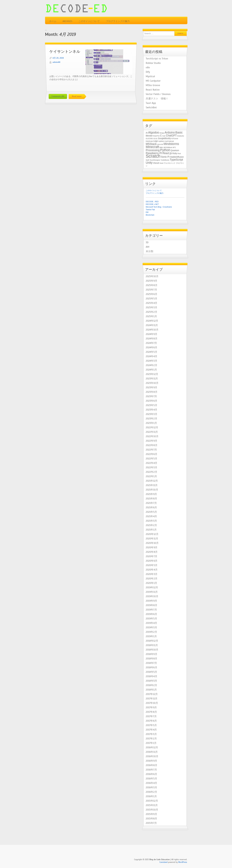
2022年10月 (152, 436)
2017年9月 (151, 708)
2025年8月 (152, 285)
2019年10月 (152, 596)
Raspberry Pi (154, 153)
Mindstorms (171, 144)
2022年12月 (152, 428)
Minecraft (152, 147)
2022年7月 (151, 450)
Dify (148, 72)
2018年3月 (151, 681)
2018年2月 (151, 685)
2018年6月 (152, 668)
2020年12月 (152, 534)
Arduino (170, 132)
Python (165, 150)
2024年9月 (152, 334)
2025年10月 (152, 276)
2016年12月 (152, 748)
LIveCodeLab (169, 141)
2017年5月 (151, 725)
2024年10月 (152, 330)
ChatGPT (171, 136)
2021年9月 (151, 494)
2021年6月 (151, 508)
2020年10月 (152, 543)
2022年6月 (152, 454)
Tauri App (151, 103)
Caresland (164, 862)
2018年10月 (152, 650)
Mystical (150, 76)
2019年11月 (152, 592)
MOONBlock (168, 147)
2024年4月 (152, 356)
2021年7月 (151, 503)
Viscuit (156, 163)
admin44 (56, 62)
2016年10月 (152, 756)
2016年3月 (151, 788)
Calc (164, 136)
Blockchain (150, 215)
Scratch (153, 156)
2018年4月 (152, 676)
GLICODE (149, 139)
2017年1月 (151, 743)
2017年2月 (151, 739)
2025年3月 (152, 308)
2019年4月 (151, 623)
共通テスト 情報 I (157, 99)
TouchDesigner (155, 160)
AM (148, 247)
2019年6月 (151, 614)
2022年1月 (151, 476)
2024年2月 (152, 365)
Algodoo (154, 132)
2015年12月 (152, 801)
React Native (153, 90)
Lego (156, 141)
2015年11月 (152, 805)
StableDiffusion (177, 157)
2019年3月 (151, 628)
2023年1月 (151, 423)
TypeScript (176, 160)
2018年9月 (152, 654)
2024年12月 (152, 321)
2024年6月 (152, 348)
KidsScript (149, 141)
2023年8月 (152, 392)
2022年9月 (152, 441)
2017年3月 (151, 734)
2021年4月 (151, 516)
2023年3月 (152, 414)
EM (147, 212)
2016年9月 (151, 761)
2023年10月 (152, 383)
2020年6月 (152, 561)
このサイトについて (89, 21)
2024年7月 (151, 343)
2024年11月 (152, 325)
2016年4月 (151, 783)
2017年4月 (151, 730)
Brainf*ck (156, 136)
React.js (167, 153)
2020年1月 (151, 583)
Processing (153, 150)
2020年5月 (152, 565)
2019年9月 (151, 601)
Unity (149, 163)
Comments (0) (58, 96)
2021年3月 (151, 521)
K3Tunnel (175, 139)
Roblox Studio (153, 63)
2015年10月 (152, 810)
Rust (179, 153)
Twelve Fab (150, 210)
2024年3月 (152, 361)
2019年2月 (151, 632)
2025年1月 (151, 316)
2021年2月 (151, 525)
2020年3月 (152, 574)
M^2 (174, 147)
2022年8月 (152, 445)
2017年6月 (151, 721)
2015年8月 (151, 819)
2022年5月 (152, 459)
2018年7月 (151, 663)
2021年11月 (152, 485)
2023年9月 (152, 388)
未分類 (150, 251)
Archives (67, 21)
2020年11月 (152, 539)
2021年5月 (151, 512)
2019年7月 (151, 610)
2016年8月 (152, 765)
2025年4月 (152, 303)
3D (147, 243)
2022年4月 (152, 463)
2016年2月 (151, 792)
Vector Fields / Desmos (158, 94)
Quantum (175, 150)
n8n (148, 68)
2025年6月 (152, 294)
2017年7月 (151, 716)
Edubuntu (181, 136)
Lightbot (161, 141)
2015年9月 (151, 814)
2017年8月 (151, 712)
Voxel (161, 163)
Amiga (162, 133)
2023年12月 (152, 374)
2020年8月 (152, 552)
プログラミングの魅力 (118, 21)
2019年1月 (151, 636)
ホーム (53, 21)
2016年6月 (151, 774)
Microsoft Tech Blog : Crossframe (159, 207)
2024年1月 (151, 370)
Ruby (175, 153)
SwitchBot (151, 108)
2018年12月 (152, 641)
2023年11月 (152, 379)
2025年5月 (152, 299)
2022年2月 (152, 472)
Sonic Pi (165, 157)
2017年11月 (152, 699)
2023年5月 (152, 405)
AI (147, 133)
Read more (77, 96)
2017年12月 (152, 694)
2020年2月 (152, 579)
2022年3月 (152, 468)
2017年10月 (152, 703)
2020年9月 (152, 548)
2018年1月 (151, 690)
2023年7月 (151, 396)
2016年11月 (152, 752)
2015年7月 (151, 823)
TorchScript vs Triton (157, 59)
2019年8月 (152, 605)
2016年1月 (151, 796)
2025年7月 (151, 290)
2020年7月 (152, 556)
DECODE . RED (152, 202)
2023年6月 (152, 401)
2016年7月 (151, 770)
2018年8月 (152, 659)
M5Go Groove (153, 85)
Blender (149, 136)
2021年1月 (151, 530)
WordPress (183, 862)
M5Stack (151, 144)
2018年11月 (152, 645)
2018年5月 (151, 672)
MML (161, 147)
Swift (147, 160)
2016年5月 (151, 779)
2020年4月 (152, 570)
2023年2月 (152, 419)
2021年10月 (152, 490)
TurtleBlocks (165, 160)
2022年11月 (152, 432)
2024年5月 (152, 352)
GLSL (155, 139)
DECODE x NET (152, 204)
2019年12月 (152, 588)
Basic (179, 132)
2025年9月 (152, 281)
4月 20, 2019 (58, 58)
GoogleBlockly (164, 138)
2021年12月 (152, 481)
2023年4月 (152, 410)
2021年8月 (151, 499)
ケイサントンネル (65, 52)
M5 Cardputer (153, 81)
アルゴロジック (169, 163)
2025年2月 (152, 312)
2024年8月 (152, 339)
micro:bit (160, 144)
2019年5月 (151, 619)
